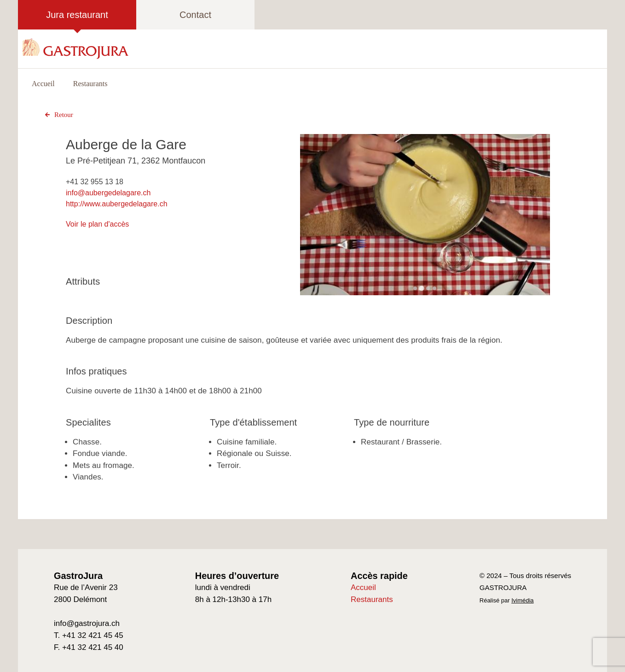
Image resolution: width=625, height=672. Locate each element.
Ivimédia (522, 600)
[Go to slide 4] (434, 288)
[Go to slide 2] (422, 288)
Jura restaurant (77, 15)
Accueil (43, 84)
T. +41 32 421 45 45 (89, 635)
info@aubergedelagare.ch (108, 193)
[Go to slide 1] (415, 288)
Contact (195, 15)
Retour (58, 115)
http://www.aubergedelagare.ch (117, 204)
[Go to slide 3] (428, 288)
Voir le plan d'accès (97, 224)
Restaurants (90, 84)
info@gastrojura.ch (87, 623)
